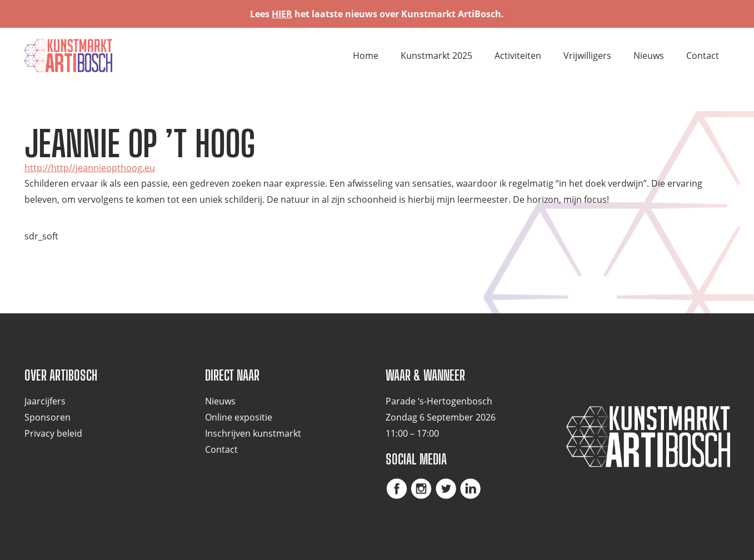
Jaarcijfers (45, 401)
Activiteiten (518, 56)
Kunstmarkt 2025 (436, 56)
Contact (703, 56)
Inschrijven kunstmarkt (253, 433)
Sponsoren (48, 417)
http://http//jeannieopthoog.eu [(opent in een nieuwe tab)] (90, 168)
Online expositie (239, 417)
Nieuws (649, 56)
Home (366, 56)
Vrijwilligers (587, 56)
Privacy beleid (53, 433)
